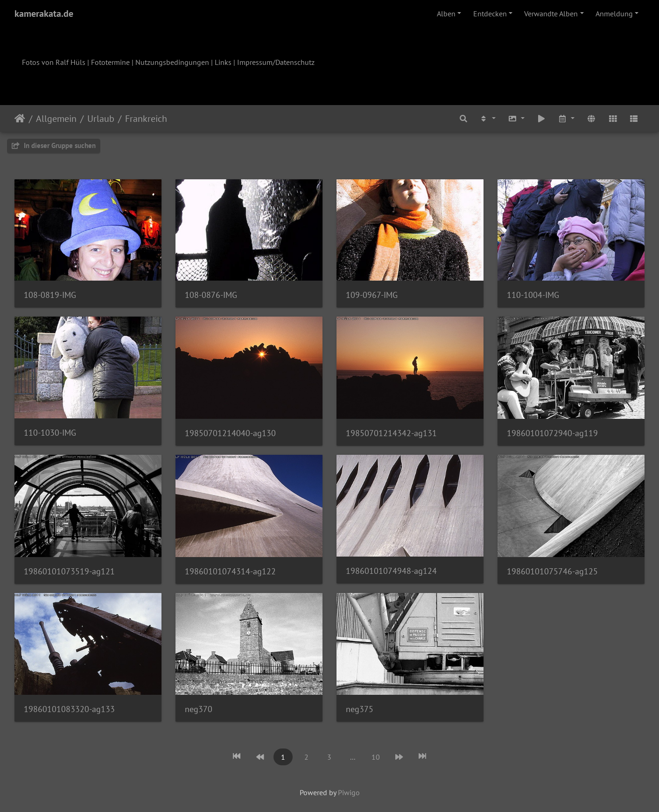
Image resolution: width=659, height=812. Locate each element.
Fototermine (110, 62)
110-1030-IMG (50, 433)
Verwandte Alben (551, 14)
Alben (446, 14)
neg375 (360, 709)
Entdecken (490, 14)
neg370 (199, 709)
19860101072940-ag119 (552, 433)
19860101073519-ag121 (69, 571)
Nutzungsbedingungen (172, 62)
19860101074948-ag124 (391, 571)
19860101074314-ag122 (230, 571)
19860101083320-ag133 (69, 709)
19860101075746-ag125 (552, 571)
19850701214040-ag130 (230, 433)
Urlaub (101, 119)
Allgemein (56, 119)
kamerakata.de (44, 14)
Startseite (20, 119)
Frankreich (146, 119)
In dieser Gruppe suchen (54, 145)
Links (223, 62)
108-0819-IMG (50, 295)
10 (376, 757)
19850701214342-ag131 (391, 433)
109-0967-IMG (372, 295)
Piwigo (349, 792)
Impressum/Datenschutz (276, 62)
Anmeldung (614, 14)
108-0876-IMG (211, 295)
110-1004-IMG (533, 295)
